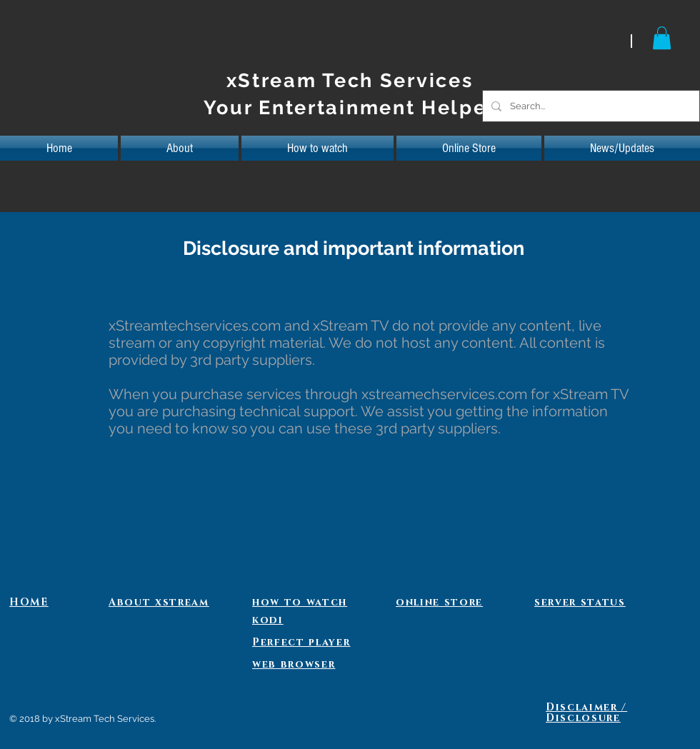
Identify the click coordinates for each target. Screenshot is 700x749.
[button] (662, 38)
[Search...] (590, 106)
